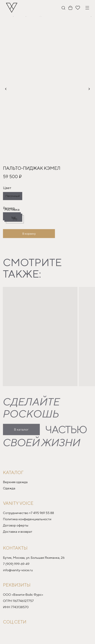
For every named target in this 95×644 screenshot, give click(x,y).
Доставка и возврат (18, 531)
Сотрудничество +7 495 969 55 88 (28, 513)
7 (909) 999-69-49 (16, 564)
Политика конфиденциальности (27, 519)
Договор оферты (16, 525)
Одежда (9, 488)
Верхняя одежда (15, 482)
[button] (47, 89)
